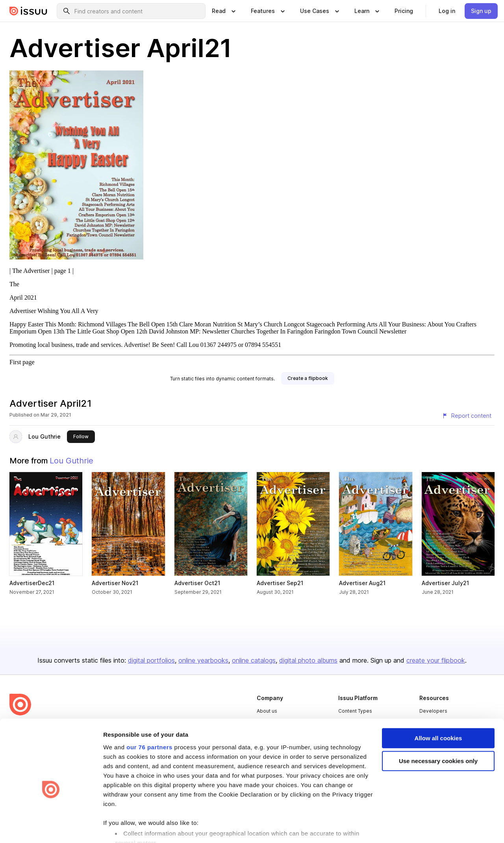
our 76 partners (149, 705)
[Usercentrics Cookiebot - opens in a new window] (51, 828)
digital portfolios (151, 660)
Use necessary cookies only (438, 720)
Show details (121, 827)
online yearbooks (203, 660)
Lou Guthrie (44, 436)
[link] (404, 11)
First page (22, 362)
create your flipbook (436, 660)
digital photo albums (308, 660)
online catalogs (254, 660)
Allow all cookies (438, 696)
